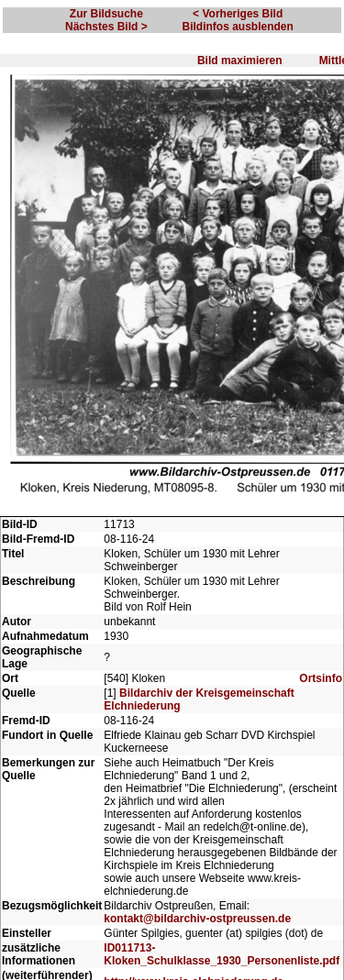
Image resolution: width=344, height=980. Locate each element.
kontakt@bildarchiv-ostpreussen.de (197, 919)
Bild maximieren (240, 61)
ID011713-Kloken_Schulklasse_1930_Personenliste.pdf (222, 954)
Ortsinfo (321, 678)
